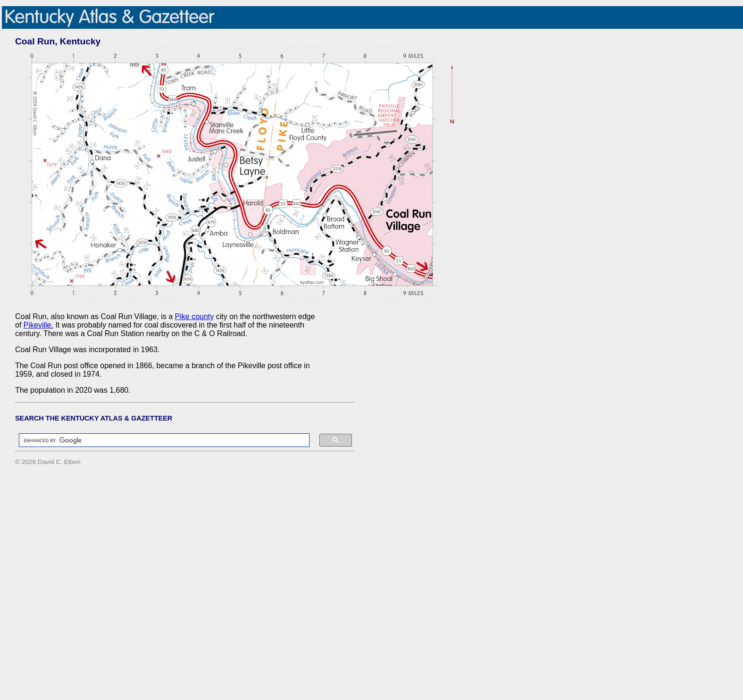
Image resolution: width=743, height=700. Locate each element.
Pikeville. (38, 325)
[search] (159, 440)
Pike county (195, 316)
